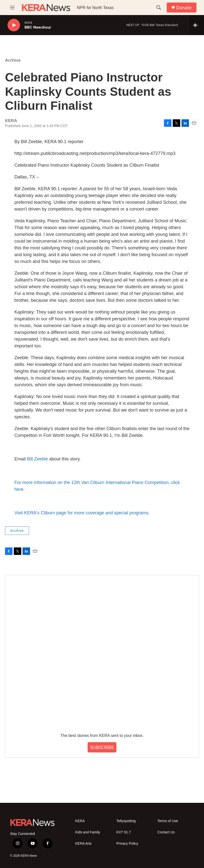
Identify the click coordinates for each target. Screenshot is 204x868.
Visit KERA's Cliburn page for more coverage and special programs (81, 513)
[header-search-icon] (159, 8)
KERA (80, 821)
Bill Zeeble (38, 459)
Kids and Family (88, 832)
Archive (13, 60)
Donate (184, 8)
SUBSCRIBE (102, 747)
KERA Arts (83, 844)
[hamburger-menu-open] (12, 8)
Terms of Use (168, 821)
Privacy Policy (127, 844)
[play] (14, 25)
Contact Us (166, 832)
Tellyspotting (126, 821)
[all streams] (197, 25)
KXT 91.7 (124, 832)
